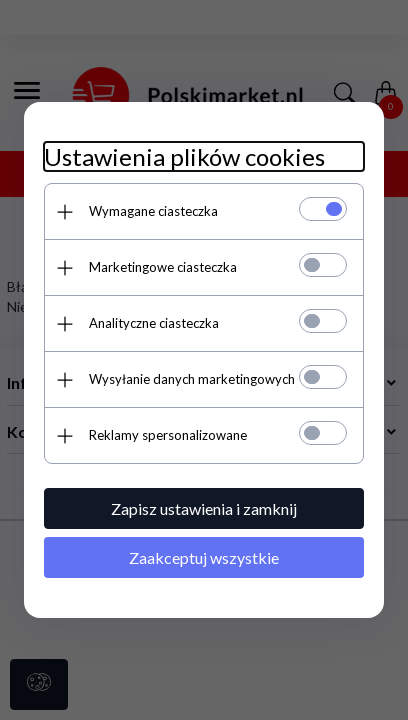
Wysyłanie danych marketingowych (192, 379)
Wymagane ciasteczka (153, 211)
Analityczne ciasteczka (154, 323)
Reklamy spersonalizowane (168, 435)
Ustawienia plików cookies (184, 156)
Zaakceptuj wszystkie (204, 557)
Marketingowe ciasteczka (163, 267)
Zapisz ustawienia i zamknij (204, 508)
